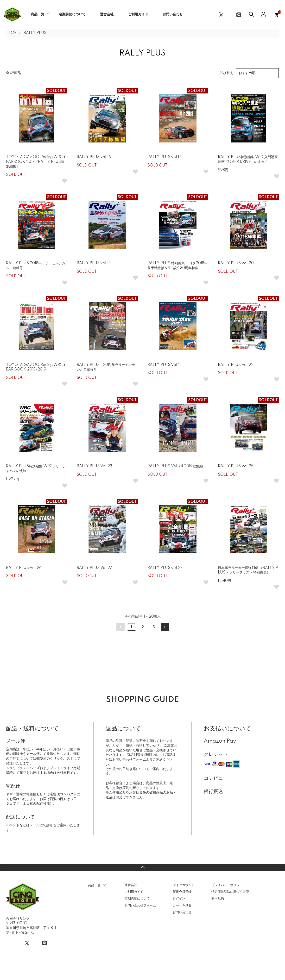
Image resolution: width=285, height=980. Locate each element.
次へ (165, 627)
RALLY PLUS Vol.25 (236, 466)
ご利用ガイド (138, 14)
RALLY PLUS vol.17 (164, 157)
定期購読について (72, 14)
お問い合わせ (173, 14)
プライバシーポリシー (227, 885)
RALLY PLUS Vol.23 (94, 466)
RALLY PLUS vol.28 (165, 568)
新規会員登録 (182, 892)
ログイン (179, 899)
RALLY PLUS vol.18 (94, 263)
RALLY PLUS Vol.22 (236, 365)
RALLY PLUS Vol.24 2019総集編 (175, 466)
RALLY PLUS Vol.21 (165, 365)
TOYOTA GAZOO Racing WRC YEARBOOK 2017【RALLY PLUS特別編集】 (36, 162)
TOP (13, 33)
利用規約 (218, 899)
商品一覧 (38, 14)
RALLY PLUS (35, 33)
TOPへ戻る (142, 867)
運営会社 (107, 14)
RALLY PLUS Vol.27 (94, 568)
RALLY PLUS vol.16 (94, 157)
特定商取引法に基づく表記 (230, 892)
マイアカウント (184, 885)
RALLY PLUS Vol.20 (236, 263)
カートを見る (182, 906)
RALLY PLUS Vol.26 (24, 568)
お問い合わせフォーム (140, 906)
